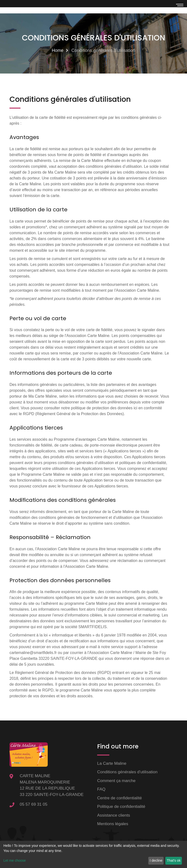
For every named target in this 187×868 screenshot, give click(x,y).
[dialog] (93, 854)
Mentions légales (113, 824)
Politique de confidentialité (121, 807)
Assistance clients (114, 815)
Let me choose (15, 860)
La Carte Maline (112, 763)
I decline (156, 860)
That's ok (174, 860)
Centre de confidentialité (119, 798)
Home (57, 50)
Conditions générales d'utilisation (127, 772)
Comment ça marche (116, 781)
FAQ (101, 789)
